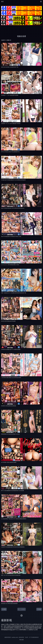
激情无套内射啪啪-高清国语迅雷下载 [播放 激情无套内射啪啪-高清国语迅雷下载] (10, 67)
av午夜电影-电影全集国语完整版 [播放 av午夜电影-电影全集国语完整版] (9, 462)
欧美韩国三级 (33, 626)
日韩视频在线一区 (18, 628)
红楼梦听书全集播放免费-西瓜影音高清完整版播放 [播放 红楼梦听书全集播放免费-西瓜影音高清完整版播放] (13, 547)
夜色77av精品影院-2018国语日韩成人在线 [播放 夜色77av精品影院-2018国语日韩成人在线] (11, 236)
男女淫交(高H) (27, 624)
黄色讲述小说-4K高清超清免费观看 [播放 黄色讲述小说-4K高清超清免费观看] (9, 603)
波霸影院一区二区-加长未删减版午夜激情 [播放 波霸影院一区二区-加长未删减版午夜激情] (11, 123)
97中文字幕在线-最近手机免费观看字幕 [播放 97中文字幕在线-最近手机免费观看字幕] (10, 152)
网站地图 (22, 640)
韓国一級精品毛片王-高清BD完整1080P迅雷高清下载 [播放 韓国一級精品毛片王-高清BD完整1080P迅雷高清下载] (14, 293)
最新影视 (7, 620)
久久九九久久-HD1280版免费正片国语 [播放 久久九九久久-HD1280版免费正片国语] (10, 265)
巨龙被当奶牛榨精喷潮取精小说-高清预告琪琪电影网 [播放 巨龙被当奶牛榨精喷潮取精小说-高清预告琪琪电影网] (13, 180)
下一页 (39, 609)
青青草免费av (23, 630)
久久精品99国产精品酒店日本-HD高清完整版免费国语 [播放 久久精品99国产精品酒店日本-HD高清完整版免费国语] (14, 519)
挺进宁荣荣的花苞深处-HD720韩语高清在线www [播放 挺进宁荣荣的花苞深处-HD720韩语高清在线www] (13, 208)
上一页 (4, 609)
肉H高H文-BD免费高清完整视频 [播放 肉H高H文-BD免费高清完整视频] (9, 406)
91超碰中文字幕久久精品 (17, 624)
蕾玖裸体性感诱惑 (9, 628)
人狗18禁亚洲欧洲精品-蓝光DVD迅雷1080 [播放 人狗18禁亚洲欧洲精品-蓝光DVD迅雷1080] (11, 378)
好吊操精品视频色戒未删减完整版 (32, 628)
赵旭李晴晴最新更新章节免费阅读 (20, 626)
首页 (2, 1)
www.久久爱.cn (5, 624)
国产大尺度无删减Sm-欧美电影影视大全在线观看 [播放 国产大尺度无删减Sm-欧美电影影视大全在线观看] (13, 490)
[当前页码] (22, 609)
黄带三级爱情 (7, 626)
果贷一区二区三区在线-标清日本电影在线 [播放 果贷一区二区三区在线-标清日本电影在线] (11, 575)
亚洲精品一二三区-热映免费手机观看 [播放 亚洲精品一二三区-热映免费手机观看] (10, 95)
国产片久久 (16, 630)
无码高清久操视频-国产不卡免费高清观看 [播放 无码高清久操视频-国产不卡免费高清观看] (11, 349)
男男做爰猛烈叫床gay (7, 630)
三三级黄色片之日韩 (32, 630)
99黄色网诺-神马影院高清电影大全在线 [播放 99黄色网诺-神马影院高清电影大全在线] (10, 434)
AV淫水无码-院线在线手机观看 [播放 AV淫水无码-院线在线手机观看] (8, 321)
